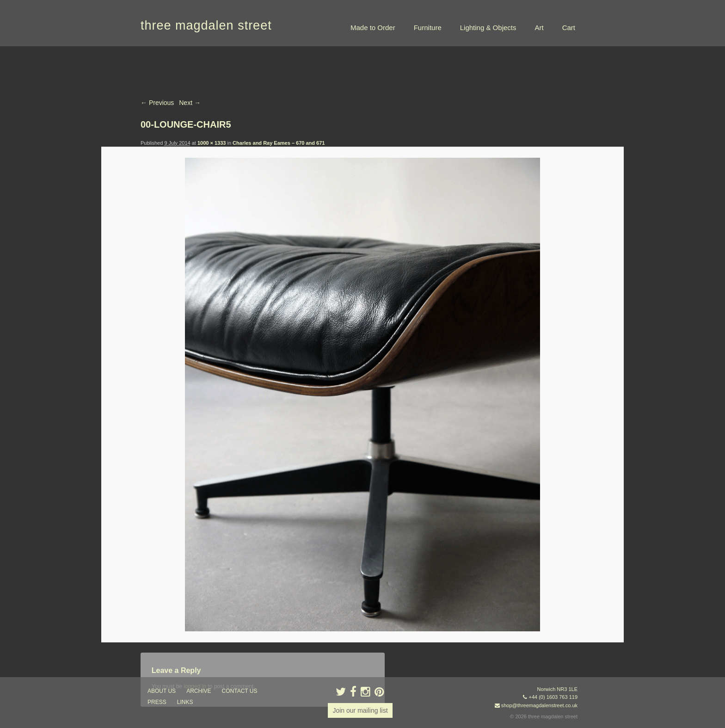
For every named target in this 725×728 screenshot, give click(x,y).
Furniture (428, 28)
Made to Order (373, 28)
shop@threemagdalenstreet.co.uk (539, 705)
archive (199, 691)
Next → (190, 103)
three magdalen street (206, 25)
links (185, 702)
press (157, 702)
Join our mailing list (360, 710)
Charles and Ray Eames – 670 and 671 (279, 143)
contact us (240, 691)
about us (162, 691)
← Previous (157, 103)
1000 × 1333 (212, 143)
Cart (569, 28)
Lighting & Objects (488, 28)
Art (539, 28)
